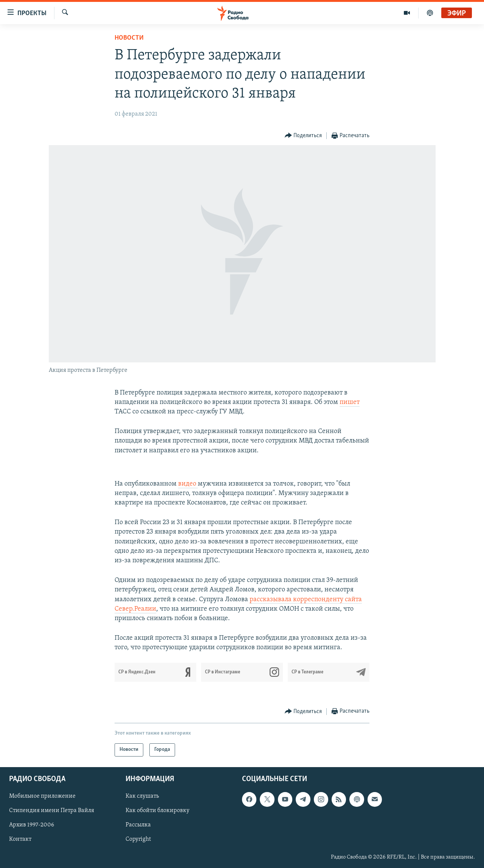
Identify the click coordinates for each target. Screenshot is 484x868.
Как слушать (142, 796)
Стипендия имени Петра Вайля (52, 811)
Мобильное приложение (42, 796)
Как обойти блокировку (157, 811)
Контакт (20, 839)
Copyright (138, 839)
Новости (129, 38)
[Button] (303, 136)
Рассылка (138, 825)
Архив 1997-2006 (32, 825)
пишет (350, 402)
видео (188, 484)
